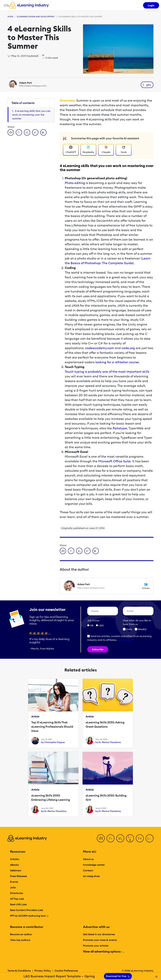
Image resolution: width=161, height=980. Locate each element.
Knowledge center (94, 865)
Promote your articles (96, 946)
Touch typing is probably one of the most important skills (107, 372)
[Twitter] (111, 838)
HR (92, 625)
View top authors (20, 940)
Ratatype (120, 428)
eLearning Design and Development (36, 17)
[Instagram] (150, 838)
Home (10, 17)
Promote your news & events (100, 940)
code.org (128, 348)
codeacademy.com (100, 348)
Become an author (21, 934)
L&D (101, 625)
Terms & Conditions (19, 971)
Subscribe (98, 649)
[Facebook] (101, 838)
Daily (128, 629)
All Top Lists (17, 899)
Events (14, 882)
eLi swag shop (91, 876)
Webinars (16, 870)
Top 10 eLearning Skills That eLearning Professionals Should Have (52, 727)
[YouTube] (130, 838)
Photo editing (75, 183)
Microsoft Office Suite (114, 461)
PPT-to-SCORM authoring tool (29, 916)
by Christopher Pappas (53, 742)
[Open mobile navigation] (6, 5)
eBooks (14, 865)
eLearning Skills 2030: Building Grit (106, 798)
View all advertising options (103, 951)
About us (88, 859)
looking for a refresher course (117, 362)
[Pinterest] (140, 838)
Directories (17, 893)
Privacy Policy (43, 971)
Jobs (13, 887)
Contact (88, 870)
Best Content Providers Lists (27, 910)
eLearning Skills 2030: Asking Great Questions (105, 724)
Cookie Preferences (66, 971)
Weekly (141, 629)
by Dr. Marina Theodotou (108, 742)
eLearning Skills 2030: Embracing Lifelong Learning (51, 798)
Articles (15, 859)
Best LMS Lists (18, 904)
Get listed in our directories (99, 934)
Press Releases (18, 876)
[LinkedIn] (120, 838)
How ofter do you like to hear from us (137, 622)
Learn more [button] (124, 640)
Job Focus (94, 620)
